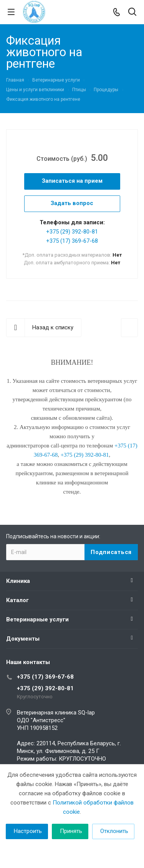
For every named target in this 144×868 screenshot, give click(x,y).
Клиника (18, 581)
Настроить (28, 831)
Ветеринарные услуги (37, 619)
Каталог (17, 600)
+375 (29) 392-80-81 (72, 232)
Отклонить (114, 831)
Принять (71, 831)
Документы (23, 639)
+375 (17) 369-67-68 (72, 241)
